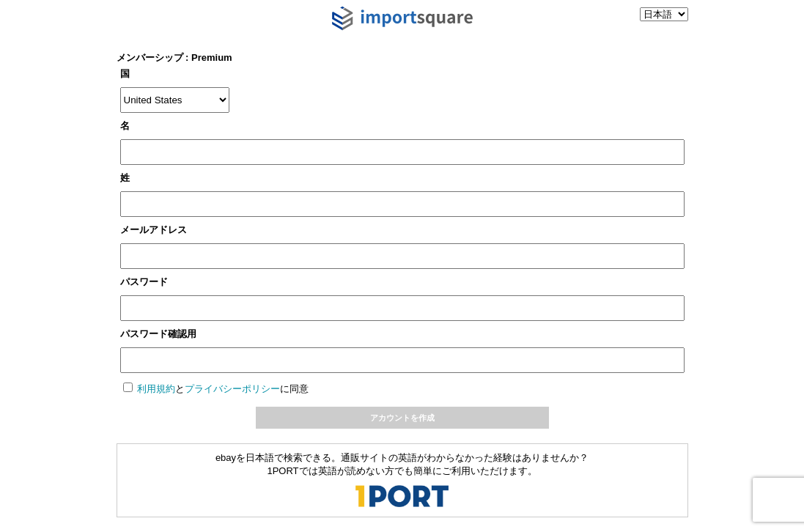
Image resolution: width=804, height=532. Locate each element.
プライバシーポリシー (232, 389)
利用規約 (156, 389)
